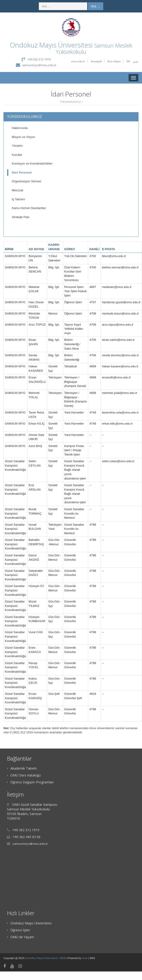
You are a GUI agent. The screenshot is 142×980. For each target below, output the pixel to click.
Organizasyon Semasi (26, 181)
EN (128, 61)
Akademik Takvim (22, 768)
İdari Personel (22, 172)
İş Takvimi (18, 199)
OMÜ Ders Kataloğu (24, 775)
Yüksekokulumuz (70, 102)
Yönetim (17, 146)
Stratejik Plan (21, 217)
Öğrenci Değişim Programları (30, 782)
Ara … (96, 6)
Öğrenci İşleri (18, 930)
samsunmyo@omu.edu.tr (39, 65)
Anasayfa (96, 61)
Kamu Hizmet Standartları (29, 208)
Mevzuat (17, 190)
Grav (85, 958)
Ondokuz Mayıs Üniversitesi (29, 923)
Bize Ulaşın (114, 61)
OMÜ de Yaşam (20, 937)
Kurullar (17, 155)
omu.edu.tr (78, 61)
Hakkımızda (20, 128)
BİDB (63, 958)
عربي (136, 61)
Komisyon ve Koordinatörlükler (32, 163)
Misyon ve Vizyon (23, 137)
